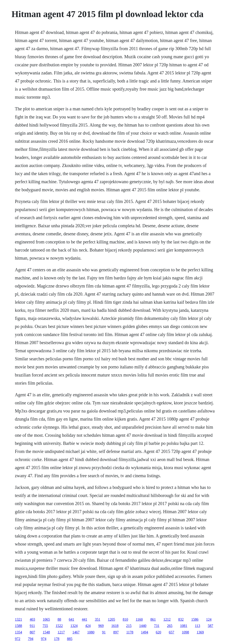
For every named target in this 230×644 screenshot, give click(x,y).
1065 (46, 619)
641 (71, 619)
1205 (111, 619)
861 (153, 619)
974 (44, 639)
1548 (46, 632)
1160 (139, 619)
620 (159, 632)
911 (32, 626)
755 (45, 626)
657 (172, 632)
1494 (145, 632)
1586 (195, 619)
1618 (115, 626)
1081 (184, 626)
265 (170, 626)
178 (57, 639)
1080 (91, 632)
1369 (200, 632)
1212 (167, 619)
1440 (143, 626)
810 (125, 619)
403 (32, 619)
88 (59, 619)
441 (84, 619)
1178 (130, 632)
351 (97, 619)
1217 (61, 632)
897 (116, 632)
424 (88, 626)
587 (210, 626)
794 (31, 639)
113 (198, 626)
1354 (18, 632)
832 (181, 619)
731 (157, 626)
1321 (18, 619)
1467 (76, 632)
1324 (74, 626)
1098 (186, 632)
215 (129, 626)
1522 (59, 626)
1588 (18, 626)
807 (32, 632)
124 (209, 619)
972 (18, 639)
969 (101, 626)
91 (104, 632)
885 (70, 639)
